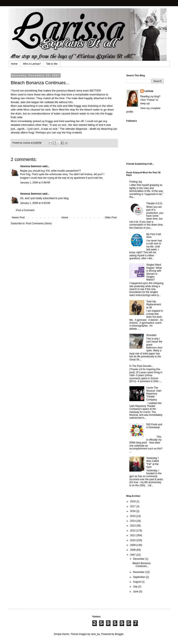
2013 (133, 526)
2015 (133, 516)
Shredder (151, 335)
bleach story (75, 91)
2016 (133, 511)
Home (14, 64)
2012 (133, 531)
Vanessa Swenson (31, 166)
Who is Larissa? (32, 64)
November (139, 572)
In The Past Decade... (141, 366)
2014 (133, 521)
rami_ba (95, 634)
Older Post (111, 217)
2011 (133, 535)
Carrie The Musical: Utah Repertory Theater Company (154, 394)
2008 (133, 550)
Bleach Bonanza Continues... (141, 565)
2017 (133, 506)
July (136, 587)
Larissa (149, 91)
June (136, 592)
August (137, 582)
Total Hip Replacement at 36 (154, 305)
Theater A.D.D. (155, 203)
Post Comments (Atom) (39, 223)
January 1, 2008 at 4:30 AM (35, 203)
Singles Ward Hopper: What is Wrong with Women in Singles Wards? (154, 272)
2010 (133, 540)
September (140, 577)
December (139, 559)
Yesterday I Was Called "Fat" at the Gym (153, 463)
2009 (133, 545)
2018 (133, 501)
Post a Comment (25, 210)
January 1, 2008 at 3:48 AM (35, 183)
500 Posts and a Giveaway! (154, 426)
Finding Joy (136, 182)
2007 (133, 555)
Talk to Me (52, 64)
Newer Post (18, 217)
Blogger (119, 634)
